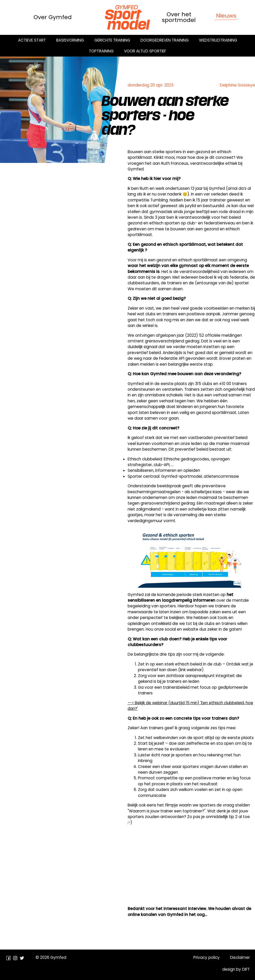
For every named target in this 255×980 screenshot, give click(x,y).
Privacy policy (207, 957)
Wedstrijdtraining (218, 40)
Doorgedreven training (165, 40)
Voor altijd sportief (145, 51)
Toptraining (101, 51)
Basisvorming (70, 40)
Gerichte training (112, 40)
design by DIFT (236, 969)
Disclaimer (240, 957)
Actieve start (32, 40)
